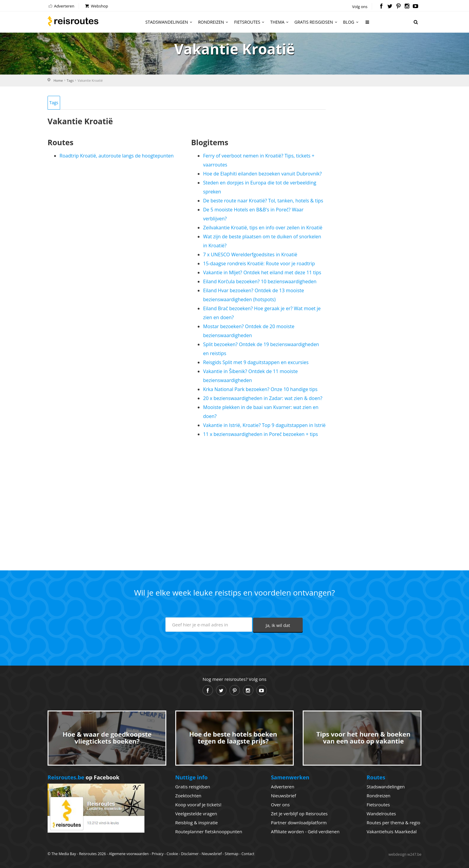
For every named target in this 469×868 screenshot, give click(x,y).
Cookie (172, 854)
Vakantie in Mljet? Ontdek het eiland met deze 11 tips (262, 272)
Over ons (280, 805)
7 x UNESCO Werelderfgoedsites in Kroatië (250, 255)
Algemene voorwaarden (129, 854)
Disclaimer (190, 854)
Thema (280, 22)
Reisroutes (73, 21)
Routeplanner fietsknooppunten (209, 831)
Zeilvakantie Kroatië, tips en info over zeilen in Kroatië (263, 228)
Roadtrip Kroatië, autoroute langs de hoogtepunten (117, 156)
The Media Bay (64, 854)
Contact (248, 854)
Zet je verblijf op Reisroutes (299, 814)
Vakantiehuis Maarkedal (392, 831)
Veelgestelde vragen (196, 814)
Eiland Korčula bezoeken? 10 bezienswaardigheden (260, 281)
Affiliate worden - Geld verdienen (305, 831)
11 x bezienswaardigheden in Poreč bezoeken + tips (261, 434)
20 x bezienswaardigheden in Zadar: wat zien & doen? (263, 398)
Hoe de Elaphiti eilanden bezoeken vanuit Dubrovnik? (262, 174)
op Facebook (83, 777)
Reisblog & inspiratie (197, 822)
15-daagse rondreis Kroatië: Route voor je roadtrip (259, 263)
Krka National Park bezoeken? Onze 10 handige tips (260, 389)
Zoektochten (188, 796)
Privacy (158, 854)
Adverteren (61, 6)
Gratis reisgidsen (316, 22)
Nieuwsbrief (284, 796)
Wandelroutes (381, 814)
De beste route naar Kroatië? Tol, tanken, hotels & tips (263, 201)
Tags (70, 80)
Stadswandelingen (170, 22)
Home (58, 80)
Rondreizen (214, 22)
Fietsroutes (250, 22)
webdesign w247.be (405, 854)
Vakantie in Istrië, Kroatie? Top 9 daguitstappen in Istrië (264, 425)
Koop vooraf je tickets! (198, 805)
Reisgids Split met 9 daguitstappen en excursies (256, 362)
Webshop (96, 6)
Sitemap (232, 854)
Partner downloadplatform (299, 822)
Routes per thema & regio (393, 822)
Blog (352, 22)
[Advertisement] (187, 502)
